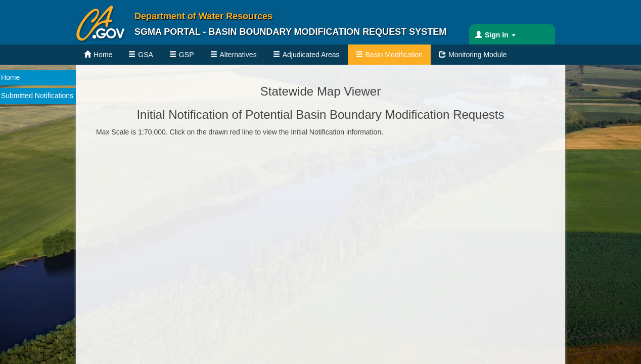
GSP (187, 55)
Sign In (500, 35)
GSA (146, 55)
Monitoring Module (477, 55)
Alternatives (238, 55)
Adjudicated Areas (311, 55)
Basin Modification (394, 55)
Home (103, 55)
